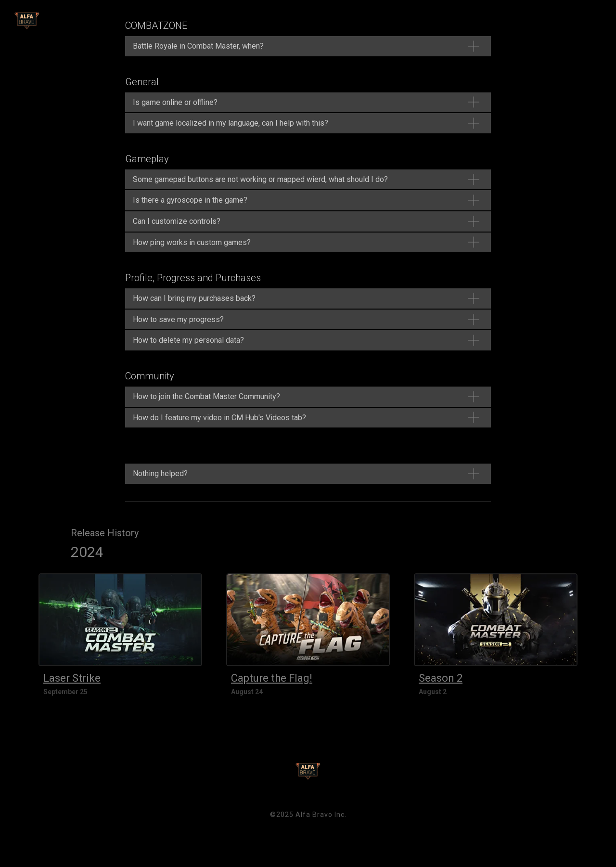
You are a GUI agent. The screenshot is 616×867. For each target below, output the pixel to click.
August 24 (247, 692)
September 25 (65, 692)
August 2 (433, 692)
